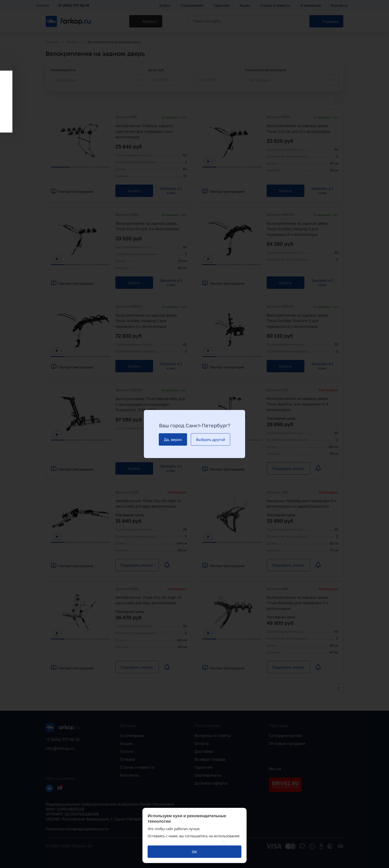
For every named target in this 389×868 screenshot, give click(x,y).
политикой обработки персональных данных (186, 841)
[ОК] (194, 852)
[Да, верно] (173, 439)
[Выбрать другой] (211, 439)
